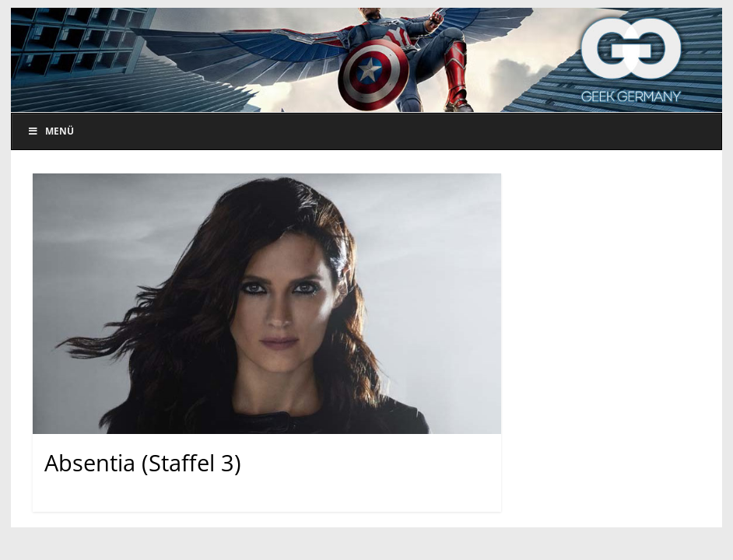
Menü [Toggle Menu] (51, 131)
